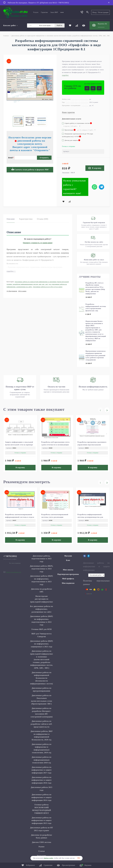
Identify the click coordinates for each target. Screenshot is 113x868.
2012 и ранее (22, 291)
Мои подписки (68, 583)
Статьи (42, 851)
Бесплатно (42, 856)
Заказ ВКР (54, 12)
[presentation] (100, 410)
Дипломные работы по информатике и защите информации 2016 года (42, 780)
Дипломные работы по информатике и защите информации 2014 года (42, 797)
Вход (95, 12)
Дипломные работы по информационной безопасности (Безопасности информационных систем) (42, 678)
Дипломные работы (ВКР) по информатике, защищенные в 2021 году (42, 644)
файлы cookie (49, 858)
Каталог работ (11, 25)
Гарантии (44, 12)
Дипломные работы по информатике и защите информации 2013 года (42, 820)
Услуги (36, 12)
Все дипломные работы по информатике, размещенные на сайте (42, 609)
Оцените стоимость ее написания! (38, 243)
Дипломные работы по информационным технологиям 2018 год (41, 760)
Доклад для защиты (71, 140)
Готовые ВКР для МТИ (41, 629)
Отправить (44, 158)
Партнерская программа (68, 574)
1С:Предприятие (12, 291)
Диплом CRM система (42, 842)
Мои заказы (68, 570)
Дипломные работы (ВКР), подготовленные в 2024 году (42, 569)
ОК (79, 858)
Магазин (68, 556)
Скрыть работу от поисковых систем (77, 123)
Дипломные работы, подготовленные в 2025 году (42, 559)
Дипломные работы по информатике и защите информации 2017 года (42, 770)
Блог (68, 560)
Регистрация (103, 12)
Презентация (69, 130)
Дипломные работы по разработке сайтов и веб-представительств (41, 724)
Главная (6, 36)
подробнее (11, 271)
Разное (42, 847)
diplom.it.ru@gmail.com (14, 572)
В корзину (95, 168)
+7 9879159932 (10, 556)
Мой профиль (68, 579)
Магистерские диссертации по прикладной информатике (41, 599)
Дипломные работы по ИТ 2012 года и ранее (48, 287)
